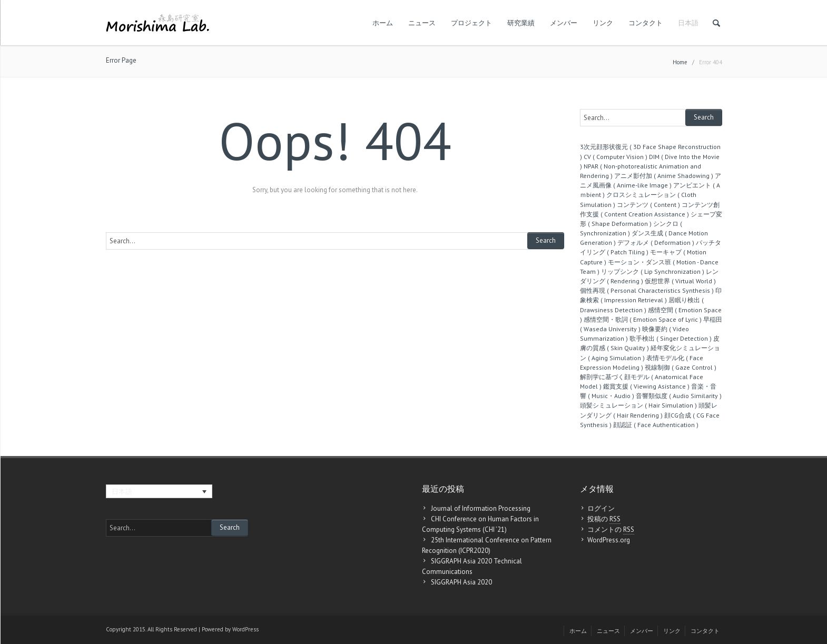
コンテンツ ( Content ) (648, 205)
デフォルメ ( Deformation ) (656, 242)
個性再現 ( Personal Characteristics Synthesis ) (647, 290)
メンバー (564, 23)
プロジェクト (471, 23)
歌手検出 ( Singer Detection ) (671, 338)
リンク (603, 23)
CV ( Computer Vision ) (616, 157)
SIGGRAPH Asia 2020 (461, 582)
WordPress (245, 629)
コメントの (611, 530)
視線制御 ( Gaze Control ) (681, 367)
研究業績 (521, 23)
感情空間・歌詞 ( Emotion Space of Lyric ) (643, 319)
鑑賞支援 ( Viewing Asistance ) (646, 386)
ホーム (383, 23)
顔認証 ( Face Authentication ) (656, 425)
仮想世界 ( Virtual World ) (680, 281)
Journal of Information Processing (481, 508)
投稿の (604, 519)
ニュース (422, 23)
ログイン (601, 508)
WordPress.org (609, 540)
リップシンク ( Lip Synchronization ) (653, 271)
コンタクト (646, 23)
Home (680, 62)
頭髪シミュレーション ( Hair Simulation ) (638, 405)
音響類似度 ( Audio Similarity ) (679, 396)
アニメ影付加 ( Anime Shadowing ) (664, 176)
